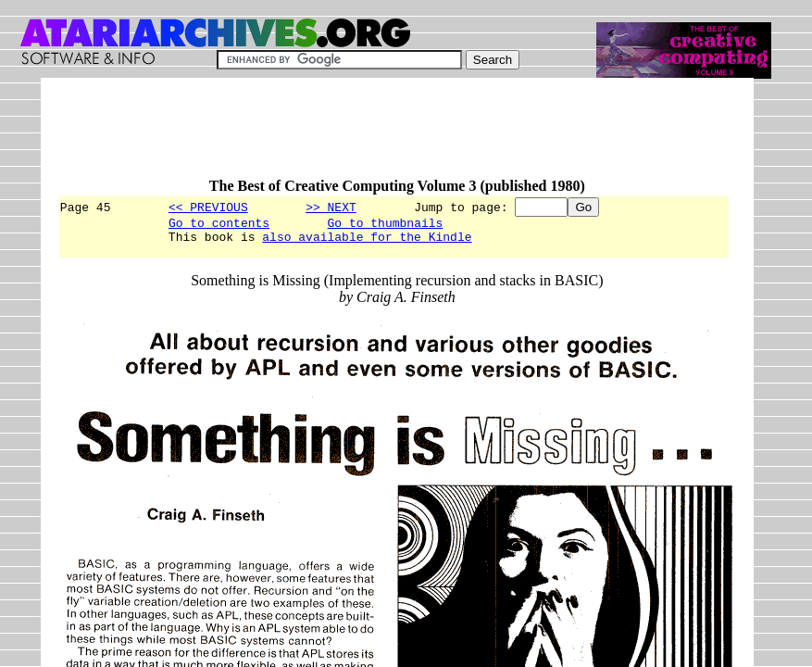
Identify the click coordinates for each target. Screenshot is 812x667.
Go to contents (219, 225)
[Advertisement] (394, 136)
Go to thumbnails (385, 225)
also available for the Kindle (367, 242)
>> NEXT (331, 207)
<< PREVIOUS (208, 207)
